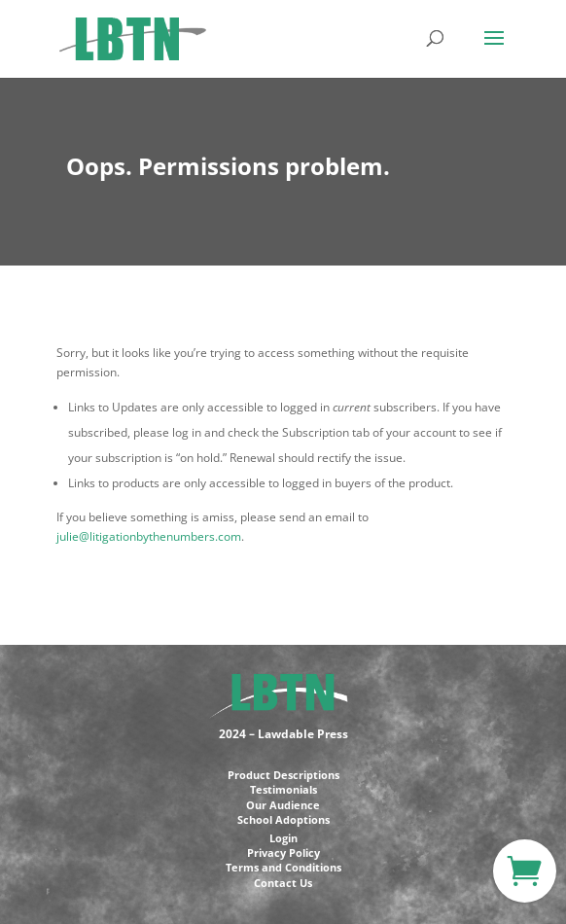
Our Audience (283, 805)
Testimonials (283, 789)
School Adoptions (283, 819)
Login (283, 838)
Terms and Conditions (283, 867)
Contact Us (283, 883)
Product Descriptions (283, 775)
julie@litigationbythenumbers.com (149, 536)
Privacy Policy (283, 853)
